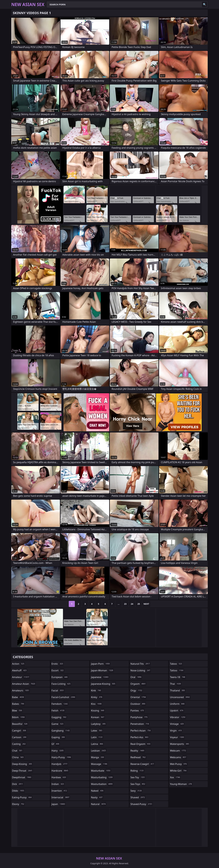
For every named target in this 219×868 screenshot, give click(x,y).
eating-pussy (22, 797)
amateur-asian (24, 684)
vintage (177, 724)
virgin (176, 731)
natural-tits (141, 664)
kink (96, 690)
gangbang (61, 731)
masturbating (102, 777)
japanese (100, 677)
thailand (178, 690)
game (58, 724)
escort (58, 670)
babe (18, 697)
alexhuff (20, 670)
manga (98, 757)
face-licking (61, 684)
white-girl (178, 771)
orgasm (138, 684)
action (18, 664)
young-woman (181, 784)
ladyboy (99, 724)
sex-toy (138, 777)
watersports (180, 744)
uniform (177, 704)
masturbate (101, 771)
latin (97, 737)
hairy (58, 751)
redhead (138, 757)
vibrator (178, 717)
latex (97, 731)
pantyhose (139, 717)
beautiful (20, 724)
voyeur (177, 737)
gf (56, 744)
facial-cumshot (64, 697)
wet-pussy (179, 764)
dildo (18, 791)
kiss (97, 704)
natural (99, 804)
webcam (178, 751)
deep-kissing (22, 764)
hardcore (60, 771)
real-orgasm (141, 744)
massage (99, 764)
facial (58, 690)
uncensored (180, 697)
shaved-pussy (142, 804)
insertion (60, 791)
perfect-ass (140, 737)
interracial (61, 797)
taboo (176, 664)
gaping (59, 737)
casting (19, 744)
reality (138, 751)
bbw (17, 711)
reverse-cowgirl (143, 764)
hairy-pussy (62, 757)
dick (18, 784)
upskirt (177, 711)
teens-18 (178, 677)
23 (125, 604)
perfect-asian (141, 731)
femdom (60, 704)
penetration (140, 724)
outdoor (138, 704)
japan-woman (102, 670)
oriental (139, 697)
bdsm (19, 717)
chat (18, 751)
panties (138, 711)
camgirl (19, 731)
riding (137, 771)
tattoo (177, 670)
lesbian (99, 751)
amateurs (21, 690)
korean (98, 717)
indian (58, 784)
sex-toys (138, 784)
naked (97, 791)
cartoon (19, 737)
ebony (18, 804)
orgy (137, 690)
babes (18, 704)
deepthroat (22, 777)
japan (59, 804)
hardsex (59, 777)
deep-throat (23, 771)
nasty (97, 797)
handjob (60, 764)
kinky (97, 697)
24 (132, 604)
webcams (178, 757)
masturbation (102, 784)
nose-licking (141, 670)
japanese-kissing (103, 684)
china (18, 757)
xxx (175, 777)
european (60, 677)
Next (146, 604)
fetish (58, 711)
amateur (21, 677)
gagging (59, 717)
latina (97, 744)
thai (176, 684)
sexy (136, 791)
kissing (98, 711)
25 (139, 604)
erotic (58, 664)
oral (136, 677)
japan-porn (101, 664)
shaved (138, 797)
